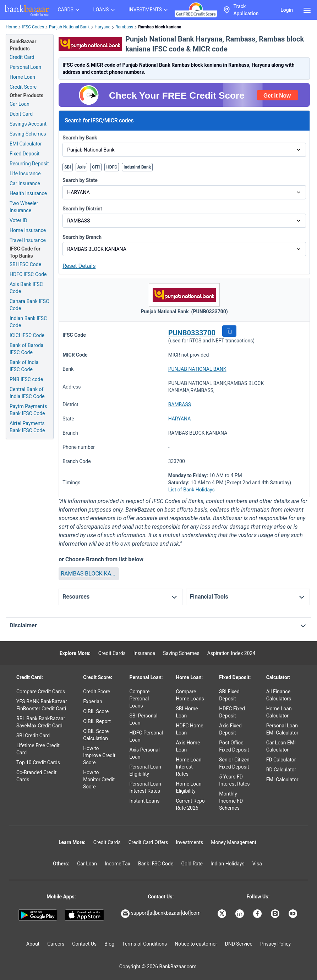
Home (11, 27)
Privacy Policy (275, 944)
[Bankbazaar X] (223, 914)
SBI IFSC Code (25, 264)
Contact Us (84, 944)
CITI (96, 167)
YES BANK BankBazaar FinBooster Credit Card (42, 705)
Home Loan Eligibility (188, 787)
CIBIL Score (96, 711)
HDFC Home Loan (189, 729)
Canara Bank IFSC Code (29, 305)
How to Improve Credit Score (99, 755)
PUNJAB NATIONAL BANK (197, 369)
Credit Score (97, 692)
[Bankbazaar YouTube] (294, 914)
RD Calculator (281, 770)
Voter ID (18, 220)
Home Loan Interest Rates (188, 767)
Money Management (234, 842)
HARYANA (180, 419)
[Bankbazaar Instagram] (276, 914)
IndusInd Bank (137, 167)
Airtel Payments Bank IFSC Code (27, 427)
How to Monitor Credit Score (99, 780)
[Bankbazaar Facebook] (258, 914)
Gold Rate (192, 864)
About (33, 944)
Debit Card (21, 114)
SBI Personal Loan (144, 719)
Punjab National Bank (69, 27)
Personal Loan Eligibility (145, 770)
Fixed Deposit (24, 154)
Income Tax (117, 864)
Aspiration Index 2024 (231, 653)
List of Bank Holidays (192, 490)
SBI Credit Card (33, 736)
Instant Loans (145, 801)
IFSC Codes (33, 27)
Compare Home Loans (190, 695)
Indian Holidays (228, 864)
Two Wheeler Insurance (24, 207)
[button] (229, 331)
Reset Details (79, 266)
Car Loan (20, 104)
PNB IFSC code (26, 379)
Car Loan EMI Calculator (281, 746)
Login (287, 10)
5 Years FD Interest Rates (234, 780)
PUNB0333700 (192, 333)
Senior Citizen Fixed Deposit (234, 763)
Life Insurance (25, 174)
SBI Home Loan (187, 712)
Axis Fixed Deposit (230, 729)
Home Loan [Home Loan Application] (22, 77)
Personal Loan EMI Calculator (282, 729)
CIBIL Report (97, 721)
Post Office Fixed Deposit (234, 746)
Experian (93, 701)
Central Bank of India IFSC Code (27, 393)
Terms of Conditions (144, 944)
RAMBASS (180, 404)
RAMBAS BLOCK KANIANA (89, 574)
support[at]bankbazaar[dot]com (161, 914)
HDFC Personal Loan (146, 736)
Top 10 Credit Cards (38, 762)
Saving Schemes (28, 134)
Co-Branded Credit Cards (36, 776)
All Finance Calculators (279, 695)
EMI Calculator (26, 144)
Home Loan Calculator (279, 712)
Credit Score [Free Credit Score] (23, 87)
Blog (109, 944)
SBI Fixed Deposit (229, 695)
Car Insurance (25, 183)
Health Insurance (28, 193)
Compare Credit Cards (41, 692)
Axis (82, 167)
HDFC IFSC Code (28, 274)
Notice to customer (196, 944)
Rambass (124, 27)
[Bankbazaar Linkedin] (240, 914)
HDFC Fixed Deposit (232, 712)
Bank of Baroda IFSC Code (26, 349)
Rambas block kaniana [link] (160, 27)
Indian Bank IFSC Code (28, 322)
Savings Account (28, 124)
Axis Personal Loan (145, 753)
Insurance (144, 653)
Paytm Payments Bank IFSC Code (28, 410)
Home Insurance (28, 230)
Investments (189, 842)
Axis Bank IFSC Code (26, 288)
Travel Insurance (28, 240)
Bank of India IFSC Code (24, 366)
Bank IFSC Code (156, 864)
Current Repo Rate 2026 (190, 804)
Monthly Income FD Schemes (231, 801)
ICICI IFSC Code (27, 335)
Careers (56, 944)
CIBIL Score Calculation (96, 735)
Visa (257, 864)
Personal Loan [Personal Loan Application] (25, 67)
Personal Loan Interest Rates (145, 787)
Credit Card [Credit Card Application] (22, 57)
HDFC (112, 167)
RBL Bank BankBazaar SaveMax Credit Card (41, 722)
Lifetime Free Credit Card (38, 749)
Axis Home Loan (188, 746)
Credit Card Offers (148, 842)
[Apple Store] (84, 915)
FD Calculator (281, 760)
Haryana (103, 27)
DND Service (239, 944)
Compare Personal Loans (140, 699)
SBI (68, 167)
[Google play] (38, 915)
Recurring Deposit (29, 164)
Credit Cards (112, 653)
